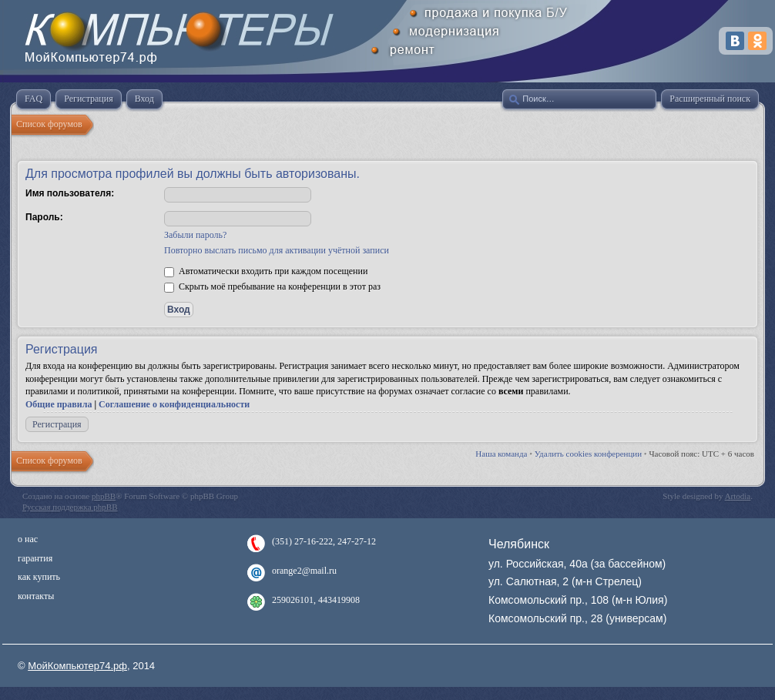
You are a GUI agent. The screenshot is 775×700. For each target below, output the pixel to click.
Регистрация (57, 424)
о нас (28, 539)
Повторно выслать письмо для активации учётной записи (277, 250)
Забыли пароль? (195, 235)
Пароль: (44, 217)
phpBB (104, 496)
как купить (39, 577)
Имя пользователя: (70, 193)
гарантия (35, 558)
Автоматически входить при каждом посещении (266, 271)
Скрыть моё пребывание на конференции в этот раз (272, 286)
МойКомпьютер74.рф (77, 666)
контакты (36, 596)
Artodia (738, 496)
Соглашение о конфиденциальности (174, 404)
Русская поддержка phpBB (70, 507)
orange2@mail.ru (304, 571)
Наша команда (501, 454)
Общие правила (59, 404)
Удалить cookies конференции (588, 454)
